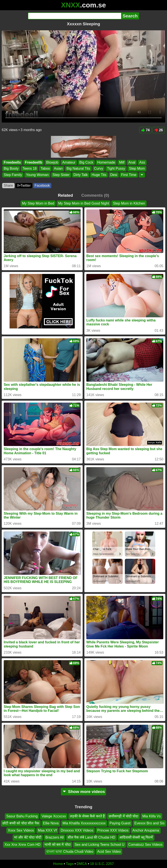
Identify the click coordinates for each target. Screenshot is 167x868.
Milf (122, 162)
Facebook (42, 185)
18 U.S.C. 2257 (102, 864)
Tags (70, 864)
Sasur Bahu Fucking (22, 816)
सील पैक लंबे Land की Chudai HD (91, 837)
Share (8, 185)
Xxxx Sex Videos (21, 830)
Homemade (106, 162)
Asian (58, 169)
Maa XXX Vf (47, 830)
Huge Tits (99, 175)
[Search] (74, 16)
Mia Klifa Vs (151, 816)
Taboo (45, 169)
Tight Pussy (116, 169)
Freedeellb (33, 162)
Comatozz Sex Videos (145, 845)
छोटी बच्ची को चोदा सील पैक (21, 823)
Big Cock (86, 162)
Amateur (69, 162)
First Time (129, 175)
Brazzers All (54, 837)
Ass (142, 162)
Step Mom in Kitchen (129, 203)
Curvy (99, 169)
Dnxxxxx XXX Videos (77, 830)
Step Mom (137, 169)
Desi (114, 175)
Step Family (13, 175)
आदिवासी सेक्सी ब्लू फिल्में (136, 837)
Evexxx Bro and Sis (149, 823)
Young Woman (37, 175)
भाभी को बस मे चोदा (58, 845)
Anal (132, 162)
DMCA (82, 864)
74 (145, 130)
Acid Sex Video (109, 852)
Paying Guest (120, 823)
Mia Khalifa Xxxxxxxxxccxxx (84, 823)
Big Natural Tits (78, 169)
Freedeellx (12, 162)
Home (58, 864)
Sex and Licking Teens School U (99, 845)
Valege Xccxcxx (54, 816)
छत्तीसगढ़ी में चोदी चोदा (124, 816)
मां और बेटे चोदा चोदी (28, 837)
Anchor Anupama (146, 830)
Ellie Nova (51, 823)
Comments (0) (95, 195)
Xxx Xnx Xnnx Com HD (23, 845)
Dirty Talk (81, 175)
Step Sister (61, 175)
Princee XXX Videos (113, 830)
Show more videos (84, 792)
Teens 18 (29, 169)
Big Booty (11, 169)
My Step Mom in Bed (38, 203)
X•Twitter (24, 185)
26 (159, 130)
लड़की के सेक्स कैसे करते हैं (87, 816)
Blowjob (52, 162)
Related (65, 195)
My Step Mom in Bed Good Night (83, 203)
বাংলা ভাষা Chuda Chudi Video (70, 852)
